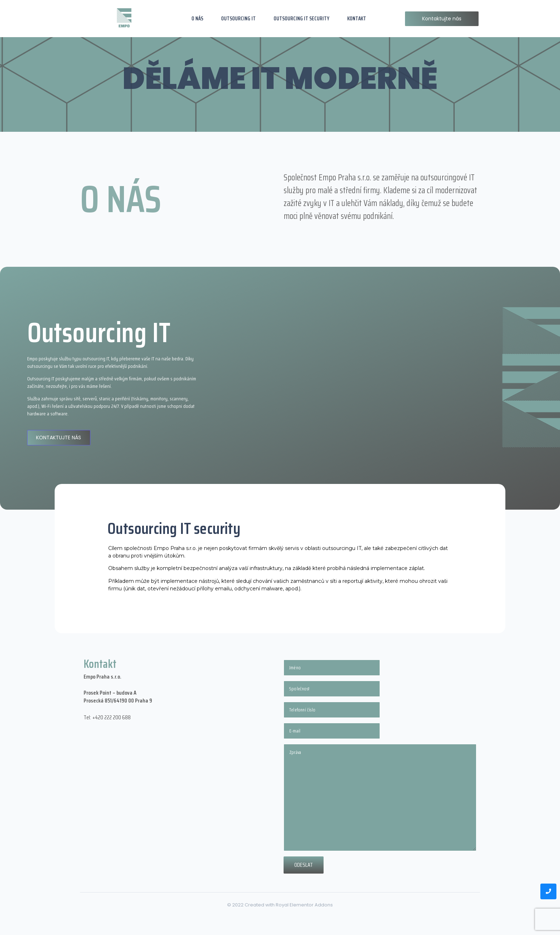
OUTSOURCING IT (238, 19)
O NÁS (197, 19)
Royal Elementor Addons (304, 905)
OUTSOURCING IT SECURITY (301, 19)
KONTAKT (357, 19)
